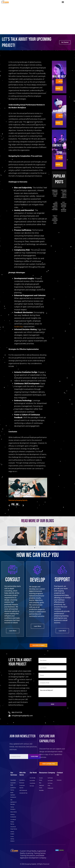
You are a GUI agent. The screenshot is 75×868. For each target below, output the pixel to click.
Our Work (33, 773)
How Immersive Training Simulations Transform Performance (56, 206)
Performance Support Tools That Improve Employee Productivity (65, 194)
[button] (63, 2)
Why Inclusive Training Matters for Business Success (64, 207)
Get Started (65, 42)
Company (51, 773)
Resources (43, 773)
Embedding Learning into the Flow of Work (55, 193)
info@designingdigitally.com (22, 716)
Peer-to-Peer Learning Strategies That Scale (55, 220)
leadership (19, 327)
